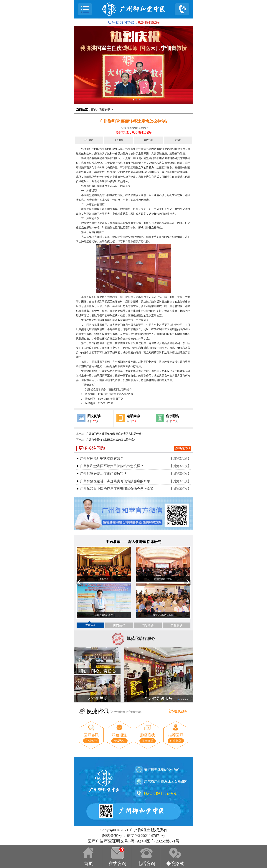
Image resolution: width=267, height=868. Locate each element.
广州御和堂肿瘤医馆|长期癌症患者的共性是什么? (114, 434)
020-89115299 (160, 793)
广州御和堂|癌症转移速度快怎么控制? (133, 121)
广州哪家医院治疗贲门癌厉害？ (103, 474)
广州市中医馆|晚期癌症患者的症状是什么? (111, 440)
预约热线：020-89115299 (133, 132)
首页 (94, 109)
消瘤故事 (104, 109)
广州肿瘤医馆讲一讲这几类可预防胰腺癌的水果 (115, 481)
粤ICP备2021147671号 (146, 836)
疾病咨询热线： (134, 22)
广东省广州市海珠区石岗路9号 (133, 128)
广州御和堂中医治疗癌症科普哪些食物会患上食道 (117, 489)
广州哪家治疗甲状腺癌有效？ (102, 458)
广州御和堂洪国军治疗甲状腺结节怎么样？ (112, 466)
